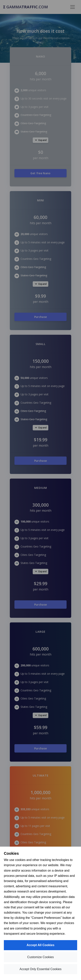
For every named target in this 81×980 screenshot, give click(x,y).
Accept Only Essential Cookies (41, 969)
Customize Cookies (41, 957)
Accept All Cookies (40, 945)
